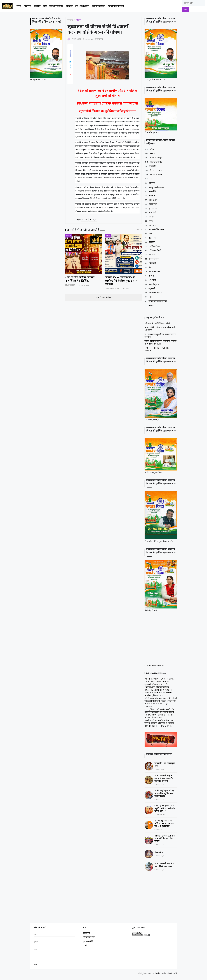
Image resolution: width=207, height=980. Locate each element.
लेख (45, 6)
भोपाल (78, 20)
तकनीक (150, 196)
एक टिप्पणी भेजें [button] (103, 298)
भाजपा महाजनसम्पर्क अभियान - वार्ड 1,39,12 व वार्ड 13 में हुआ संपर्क (164, 823)
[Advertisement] (161, 638)
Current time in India (154, 666)
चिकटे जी (150, 263)
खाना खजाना (152, 259)
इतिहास (69, 6)
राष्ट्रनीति (150, 213)
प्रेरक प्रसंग (151, 200)
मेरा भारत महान (56, 6)
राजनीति (150, 192)
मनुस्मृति (150, 289)
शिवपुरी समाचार (153, 162)
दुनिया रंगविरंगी (153, 251)
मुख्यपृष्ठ (70, 20)
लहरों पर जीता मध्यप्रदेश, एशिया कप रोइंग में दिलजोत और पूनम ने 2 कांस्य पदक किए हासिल (159, 723)
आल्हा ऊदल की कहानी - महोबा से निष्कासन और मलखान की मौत (164, 778)
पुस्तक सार (151, 208)
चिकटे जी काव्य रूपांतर (156, 301)
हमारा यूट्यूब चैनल (116, 6)
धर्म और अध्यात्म (82, 6)
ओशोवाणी (150, 280)
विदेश (149, 221)
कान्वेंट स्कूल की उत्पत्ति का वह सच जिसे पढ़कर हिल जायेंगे (165, 839)
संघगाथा (150, 217)
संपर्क (19, 6)
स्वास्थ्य (150, 255)
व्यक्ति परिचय (152, 246)
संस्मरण (37, 6)
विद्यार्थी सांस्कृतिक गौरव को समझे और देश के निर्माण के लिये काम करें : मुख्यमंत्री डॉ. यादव (159, 682)
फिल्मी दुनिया (152, 284)
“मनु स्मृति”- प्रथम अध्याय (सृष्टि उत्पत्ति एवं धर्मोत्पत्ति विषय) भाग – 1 (165, 808)
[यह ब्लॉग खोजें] (193, 3)
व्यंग (148, 297)
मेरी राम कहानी (153, 272)
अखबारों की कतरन (154, 230)
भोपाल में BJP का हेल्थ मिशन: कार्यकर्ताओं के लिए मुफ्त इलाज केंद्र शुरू (121, 281)
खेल (148, 267)
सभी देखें (139, 230)
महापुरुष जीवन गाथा (155, 187)
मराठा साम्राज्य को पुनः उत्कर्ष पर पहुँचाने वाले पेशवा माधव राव (160, 342)
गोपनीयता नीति (89, 937)
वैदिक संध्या (159, 852)
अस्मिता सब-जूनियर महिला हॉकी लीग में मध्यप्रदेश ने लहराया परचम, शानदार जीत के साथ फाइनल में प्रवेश (161, 701)
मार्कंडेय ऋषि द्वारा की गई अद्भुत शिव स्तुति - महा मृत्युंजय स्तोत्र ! (164, 793)
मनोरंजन (150, 225)
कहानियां (150, 238)
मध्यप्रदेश (93, 220)
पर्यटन (149, 276)
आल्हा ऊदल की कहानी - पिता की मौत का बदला (164, 865)
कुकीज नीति (88, 941)
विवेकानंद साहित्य (154, 293)
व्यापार (149, 305)
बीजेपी (149, 234)
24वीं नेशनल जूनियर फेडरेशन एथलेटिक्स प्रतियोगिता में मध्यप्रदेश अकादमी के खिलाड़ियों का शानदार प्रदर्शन (158, 691)
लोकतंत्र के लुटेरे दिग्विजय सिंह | (157, 323)
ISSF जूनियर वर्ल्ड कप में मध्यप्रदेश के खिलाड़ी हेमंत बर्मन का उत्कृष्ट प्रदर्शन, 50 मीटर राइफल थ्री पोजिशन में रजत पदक (159, 713)
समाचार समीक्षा (98, 6)
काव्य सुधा (151, 204)
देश (148, 179)
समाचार (150, 154)
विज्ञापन (27, 6)
